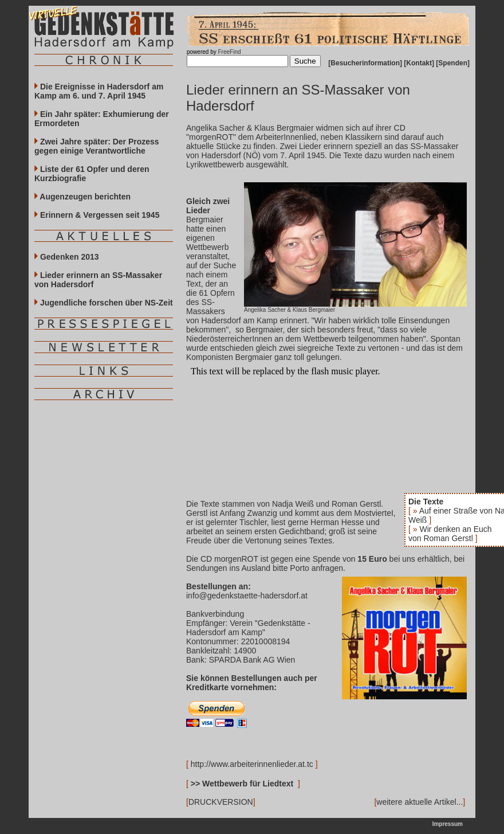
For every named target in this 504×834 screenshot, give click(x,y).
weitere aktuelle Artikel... (420, 802)
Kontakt (419, 63)
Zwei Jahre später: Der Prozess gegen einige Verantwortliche (97, 146)
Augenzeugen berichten (82, 197)
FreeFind (229, 52)
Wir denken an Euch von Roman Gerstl (450, 534)
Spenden (453, 63)
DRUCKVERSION (221, 802)
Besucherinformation (365, 63)
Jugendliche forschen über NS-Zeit (104, 303)
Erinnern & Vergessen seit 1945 (97, 215)
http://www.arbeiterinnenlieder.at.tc (252, 764)
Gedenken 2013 (67, 257)
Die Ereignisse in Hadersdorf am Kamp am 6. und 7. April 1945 (99, 91)
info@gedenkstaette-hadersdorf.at (247, 596)
